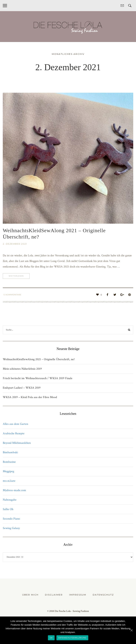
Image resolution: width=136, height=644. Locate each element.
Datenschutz (103, 595)
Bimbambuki (10, 452)
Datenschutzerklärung (72, 638)
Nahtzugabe (10, 500)
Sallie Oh (8, 509)
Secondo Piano (11, 519)
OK (51, 638)
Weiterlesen (17, 276)
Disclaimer (54, 595)
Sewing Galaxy (11, 528)
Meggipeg (8, 471)
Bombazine (9, 462)
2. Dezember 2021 (15, 244)
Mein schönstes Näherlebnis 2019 (22, 369)
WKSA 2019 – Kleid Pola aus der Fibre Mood (30, 397)
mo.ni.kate (9, 481)
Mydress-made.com (14, 490)
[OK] (131, 630)
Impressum (78, 595)
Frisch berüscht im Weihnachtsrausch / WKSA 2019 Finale (38, 378)
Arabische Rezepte (14, 433)
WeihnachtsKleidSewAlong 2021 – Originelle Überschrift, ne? (39, 359)
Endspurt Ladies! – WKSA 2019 (22, 388)
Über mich (30, 595)
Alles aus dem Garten (15, 424)
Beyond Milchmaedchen (17, 443)
